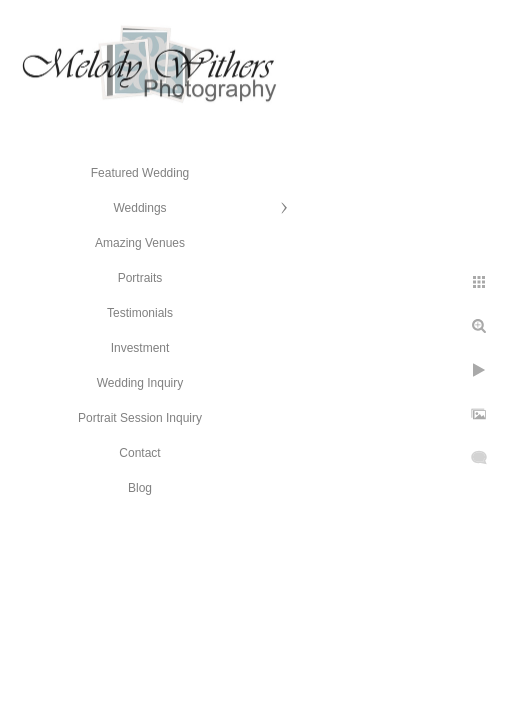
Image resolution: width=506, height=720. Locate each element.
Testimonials (140, 313)
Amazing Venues (140, 243)
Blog (140, 488)
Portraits (140, 278)
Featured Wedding (140, 173)
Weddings (139, 208)
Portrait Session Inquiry (140, 418)
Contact (139, 453)
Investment (140, 348)
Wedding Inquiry (140, 383)
